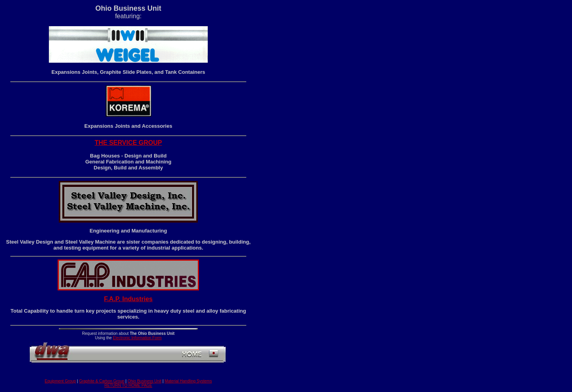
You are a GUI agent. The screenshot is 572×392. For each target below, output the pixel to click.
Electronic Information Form (137, 338)
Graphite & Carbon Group (102, 381)
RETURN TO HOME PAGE (129, 385)
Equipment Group (60, 381)
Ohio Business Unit (144, 381)
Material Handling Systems (188, 381)
